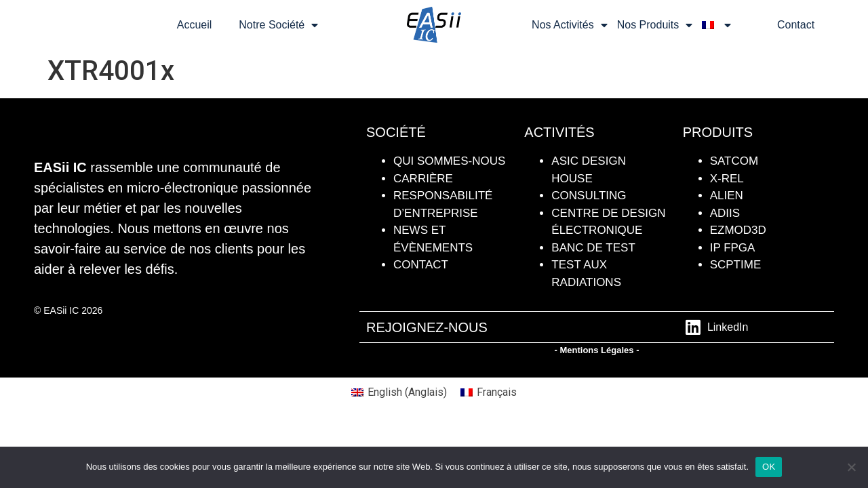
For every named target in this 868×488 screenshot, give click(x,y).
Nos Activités (570, 25)
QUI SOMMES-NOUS (449, 161)
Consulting (589, 196)
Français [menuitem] (497, 392)
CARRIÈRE (423, 179)
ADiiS (725, 213)
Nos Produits (655, 25)
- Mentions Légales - (597, 350)
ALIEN (727, 196)
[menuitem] (716, 25)
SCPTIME (736, 265)
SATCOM (734, 161)
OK (769, 467)
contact (421, 265)
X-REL (727, 179)
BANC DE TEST (593, 248)
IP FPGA (733, 248)
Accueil (195, 25)
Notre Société (278, 25)
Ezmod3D (738, 230)
